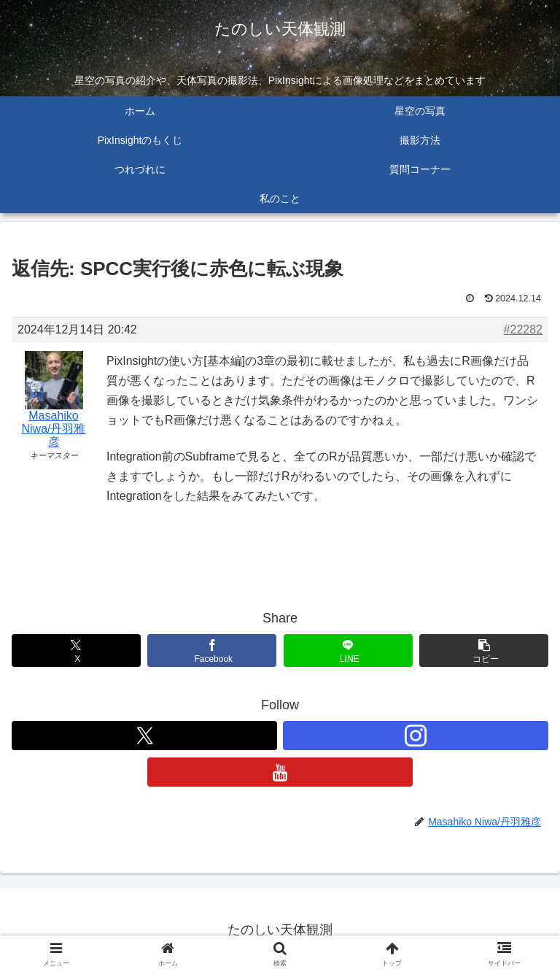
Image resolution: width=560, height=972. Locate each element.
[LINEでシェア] (348, 651)
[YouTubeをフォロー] (280, 772)
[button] (484, 651)
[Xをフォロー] (144, 736)
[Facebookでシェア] (212, 651)
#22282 (523, 329)
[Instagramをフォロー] (416, 736)
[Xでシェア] (76, 651)
